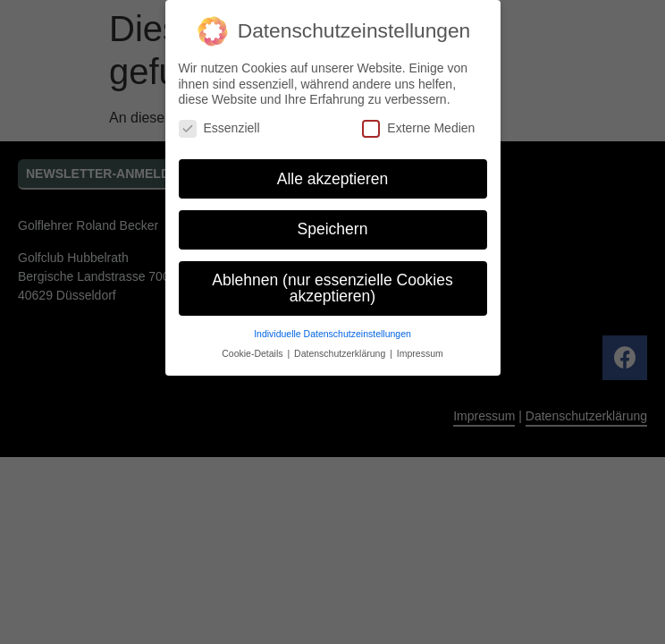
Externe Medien (418, 128)
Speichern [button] (333, 229)
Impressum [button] (420, 353)
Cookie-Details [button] (253, 353)
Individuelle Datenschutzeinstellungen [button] (332, 334)
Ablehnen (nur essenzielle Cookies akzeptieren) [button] (332, 288)
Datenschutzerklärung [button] (341, 353)
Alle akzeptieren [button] (333, 179)
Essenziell (219, 128)
